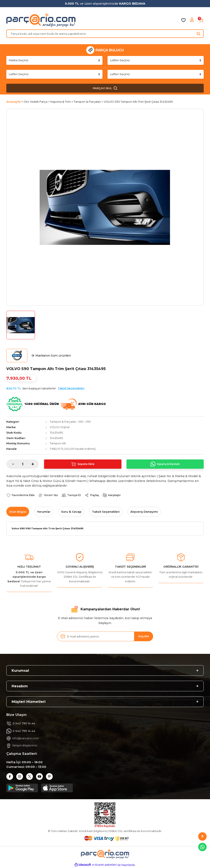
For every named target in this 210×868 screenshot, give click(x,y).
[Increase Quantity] (35, 464)
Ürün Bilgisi (18, 512)
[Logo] (41, 20)
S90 (81, 422)
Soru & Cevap (71, 512)
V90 (89, 422)
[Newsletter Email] (105, 637)
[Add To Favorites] (21, 495)
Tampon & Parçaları (63, 422)
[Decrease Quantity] (10, 464)
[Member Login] (192, 20)
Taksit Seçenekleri (71, 388)
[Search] (105, 34)
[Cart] (201, 20)
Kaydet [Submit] (144, 636)
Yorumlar (44, 512)
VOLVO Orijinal (60, 427)
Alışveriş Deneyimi (144, 512)
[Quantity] (23, 464)
